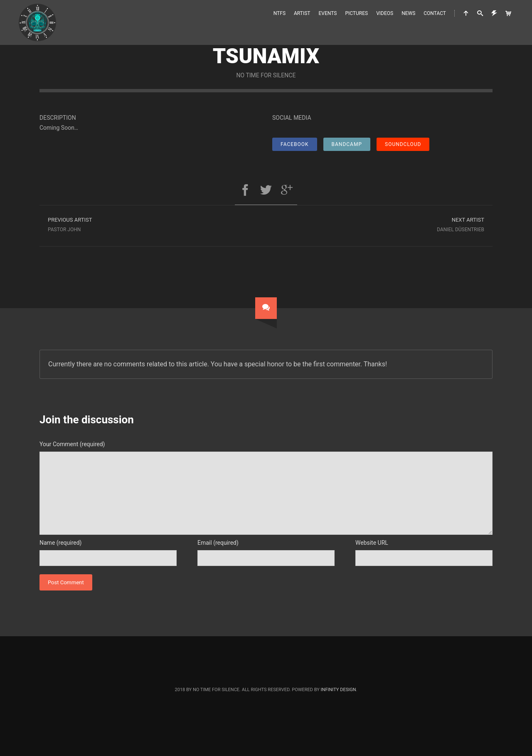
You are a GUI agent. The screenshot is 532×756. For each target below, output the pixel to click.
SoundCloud (403, 144)
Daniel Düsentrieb (379, 224)
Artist (302, 13)
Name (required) (61, 543)
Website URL (372, 543)
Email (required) (218, 543)
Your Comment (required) (72, 444)
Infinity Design (339, 690)
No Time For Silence (266, 75)
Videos (385, 13)
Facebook (295, 144)
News (408, 13)
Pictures (356, 13)
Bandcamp (347, 144)
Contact (435, 13)
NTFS (280, 13)
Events (328, 13)
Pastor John (153, 224)
